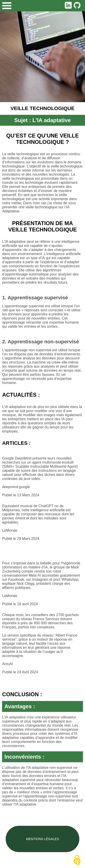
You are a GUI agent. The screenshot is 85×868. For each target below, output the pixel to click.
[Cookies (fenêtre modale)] (77, 860)
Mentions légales (43, 839)
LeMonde (10, 530)
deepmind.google (16, 487)
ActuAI (7, 664)
